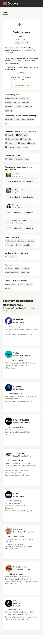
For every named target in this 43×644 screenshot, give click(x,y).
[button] (25, 147)
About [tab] (5, 12)
